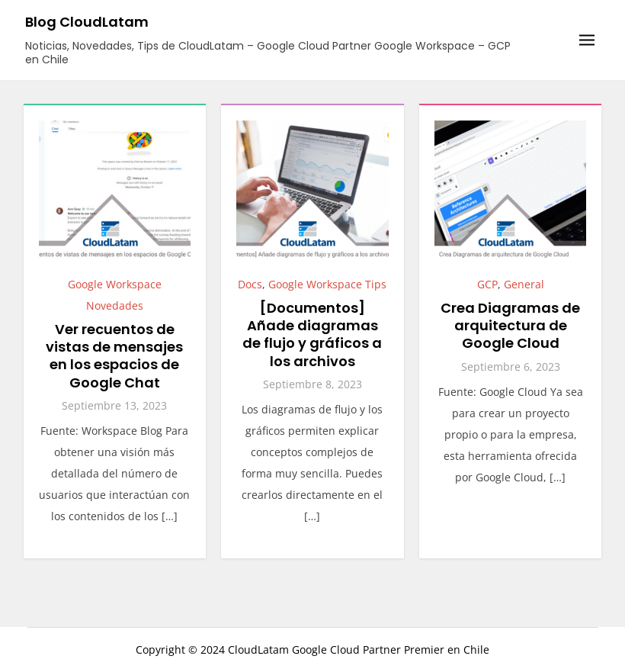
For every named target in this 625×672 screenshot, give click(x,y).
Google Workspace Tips (327, 284)
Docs (250, 284)
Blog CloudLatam (87, 22)
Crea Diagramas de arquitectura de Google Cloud (510, 326)
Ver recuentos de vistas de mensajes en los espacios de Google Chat (114, 356)
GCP (487, 284)
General (524, 284)
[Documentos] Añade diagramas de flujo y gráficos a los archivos (312, 334)
